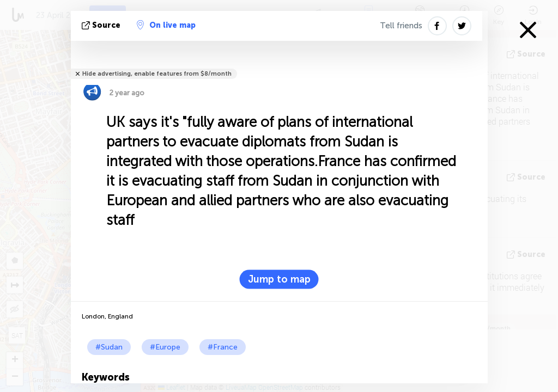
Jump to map (279, 279)
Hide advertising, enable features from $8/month (157, 74)
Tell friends (401, 26)
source (102, 25)
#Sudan (109, 347)
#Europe (165, 347)
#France (223, 347)
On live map (166, 25)
